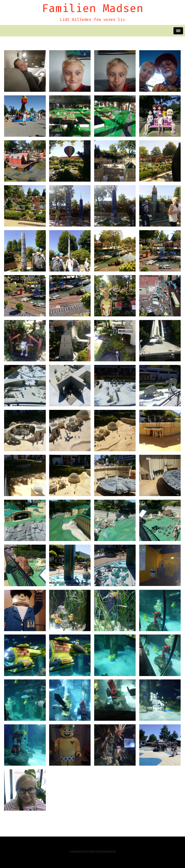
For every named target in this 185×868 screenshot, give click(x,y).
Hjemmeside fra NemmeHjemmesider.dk (93, 851)
